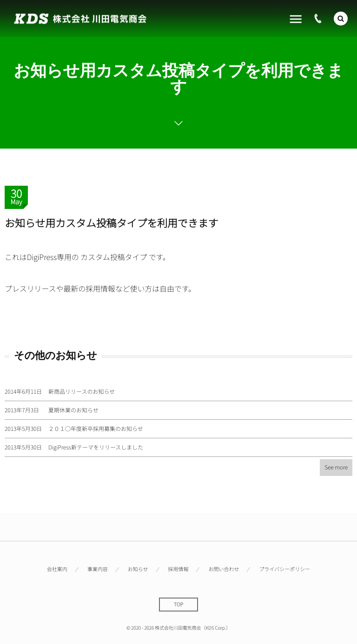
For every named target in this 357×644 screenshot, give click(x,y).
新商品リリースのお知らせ (82, 392)
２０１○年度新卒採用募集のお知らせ (96, 429)
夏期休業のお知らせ (73, 410)
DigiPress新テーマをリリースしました (96, 447)
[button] (341, 18)
